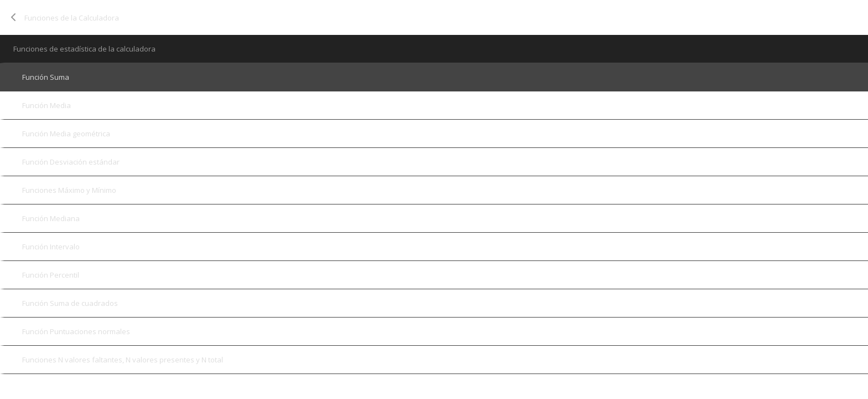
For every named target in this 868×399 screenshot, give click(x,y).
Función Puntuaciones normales (76, 331)
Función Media (46, 105)
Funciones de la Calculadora (72, 18)
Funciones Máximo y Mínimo (69, 190)
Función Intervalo (51, 247)
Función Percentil (51, 275)
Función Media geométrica (66, 134)
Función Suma (46, 77)
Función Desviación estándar (71, 162)
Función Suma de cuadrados (70, 303)
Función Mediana (51, 218)
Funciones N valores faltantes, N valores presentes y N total (123, 360)
